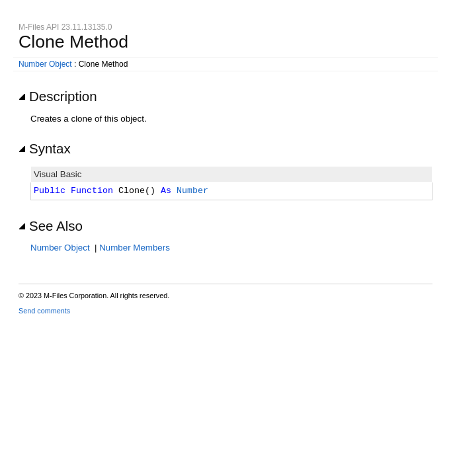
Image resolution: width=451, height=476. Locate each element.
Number (192, 191)
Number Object (45, 64)
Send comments (44, 311)
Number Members (135, 248)
